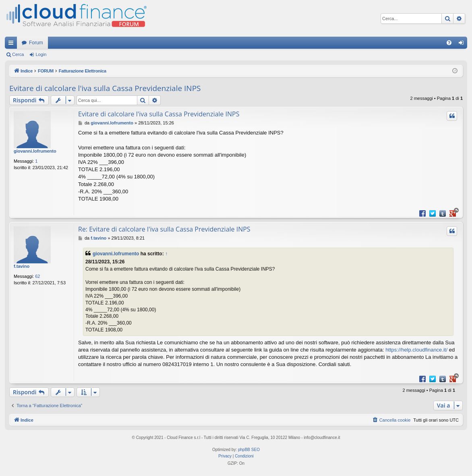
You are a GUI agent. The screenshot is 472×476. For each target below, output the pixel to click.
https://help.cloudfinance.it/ (416, 350)
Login (41, 54)
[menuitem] (449, 43)
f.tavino (22, 266)
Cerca (18, 54)
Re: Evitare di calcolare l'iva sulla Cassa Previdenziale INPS (164, 229)
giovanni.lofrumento (35, 151)
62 (37, 276)
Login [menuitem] (463, 44)
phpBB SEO (249, 450)
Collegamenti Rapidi (12, 44)
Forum (36, 43)
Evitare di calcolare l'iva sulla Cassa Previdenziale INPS (105, 88)
